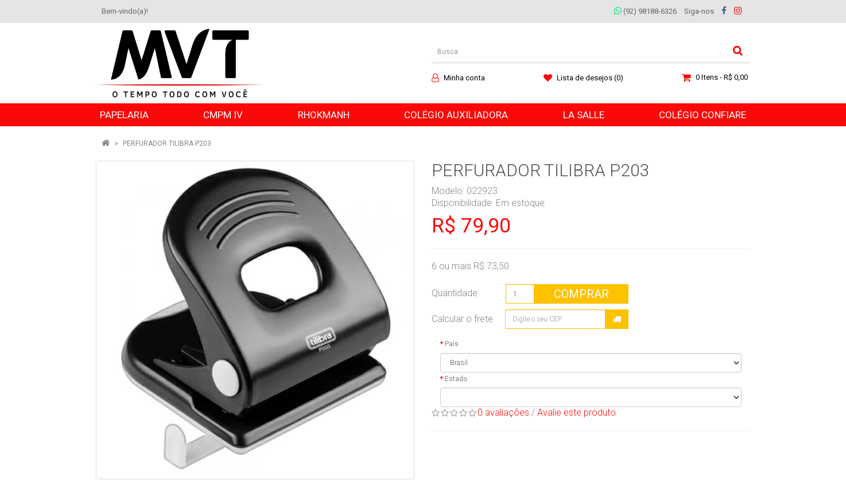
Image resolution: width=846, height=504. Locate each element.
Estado (456, 379)
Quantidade (455, 293)
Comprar (581, 294)
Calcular (617, 319)
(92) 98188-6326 (645, 11)
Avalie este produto (577, 412)
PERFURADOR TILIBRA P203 (167, 144)
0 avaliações (503, 412)
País (452, 344)
